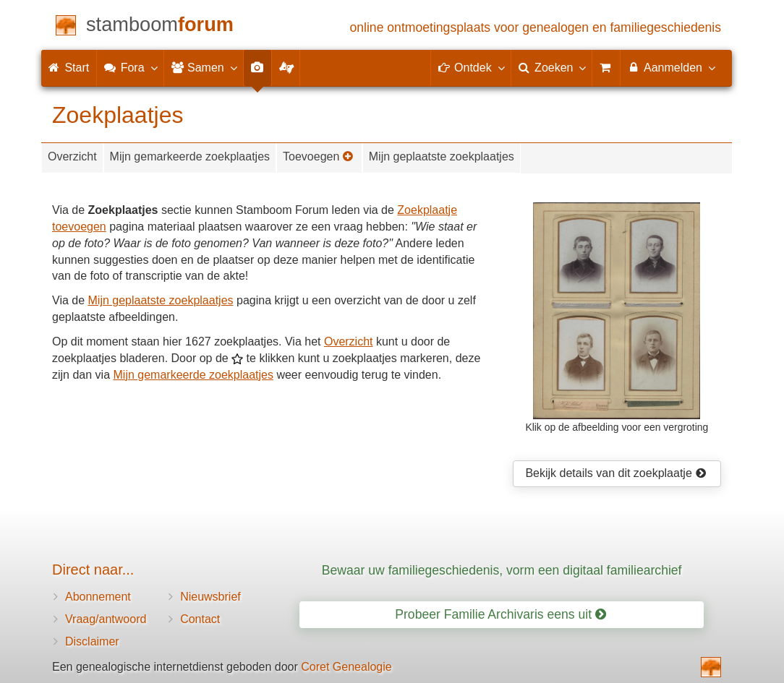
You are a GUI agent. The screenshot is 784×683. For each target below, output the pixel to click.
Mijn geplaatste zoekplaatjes (442, 156)
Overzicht (72, 156)
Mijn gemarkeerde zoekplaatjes (190, 156)
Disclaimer (92, 641)
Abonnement (98, 597)
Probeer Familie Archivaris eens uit (500, 614)
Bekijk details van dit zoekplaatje (615, 473)
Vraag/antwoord (106, 619)
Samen (204, 67)
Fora (130, 67)
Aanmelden (671, 67)
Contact (200, 619)
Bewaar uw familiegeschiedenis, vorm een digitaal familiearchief (502, 570)
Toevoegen (318, 156)
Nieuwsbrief (210, 597)
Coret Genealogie (346, 667)
